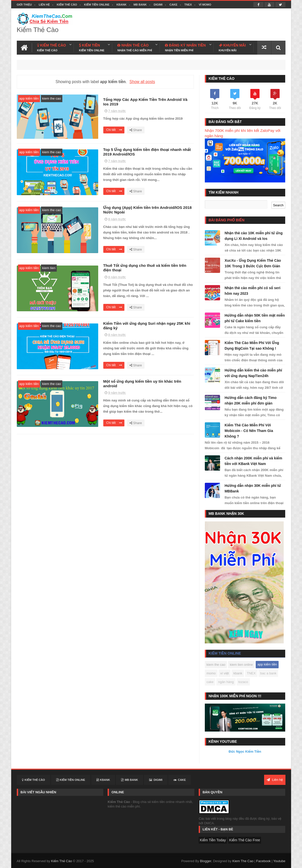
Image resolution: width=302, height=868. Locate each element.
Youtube (279, 861)
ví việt (225, 673)
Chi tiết (114, 130)
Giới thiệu (24, 5)
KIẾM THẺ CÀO (52, 48)
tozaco (243, 682)
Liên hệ (44, 5)
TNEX (188, 5)
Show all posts (142, 82)
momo (211, 673)
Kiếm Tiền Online (97, 5)
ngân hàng (226, 682)
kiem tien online (241, 665)
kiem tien (49, 268)
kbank (238, 673)
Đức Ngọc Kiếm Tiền (245, 751)
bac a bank (268, 673)
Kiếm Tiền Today (213, 840)
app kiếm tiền (29, 98)
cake (210, 682)
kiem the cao (52, 98)
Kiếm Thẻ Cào (67, 5)
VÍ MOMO (205, 5)
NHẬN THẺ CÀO (135, 48)
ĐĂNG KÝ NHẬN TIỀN (185, 48)
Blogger (206, 861)
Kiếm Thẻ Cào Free (245, 840)
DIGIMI (158, 5)
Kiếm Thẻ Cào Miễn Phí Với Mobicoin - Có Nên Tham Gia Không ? (249, 431)
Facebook (263, 861)
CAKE (173, 5)
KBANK (122, 5)
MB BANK (140, 5)
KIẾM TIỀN (92, 48)
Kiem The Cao (243, 861)
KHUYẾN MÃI (232, 48)
